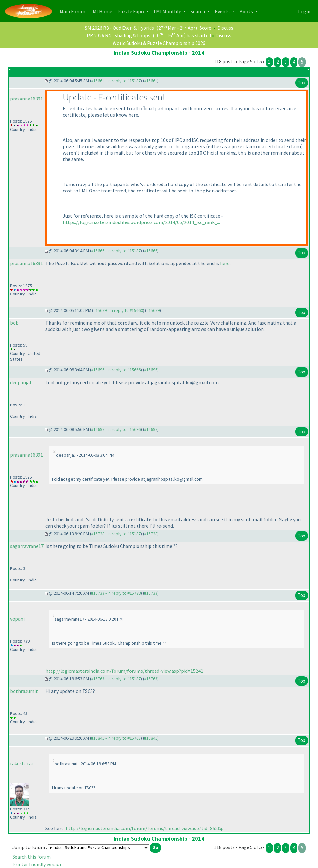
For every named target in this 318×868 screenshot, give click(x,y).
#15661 (151, 81)
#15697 (151, 429)
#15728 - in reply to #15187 (116, 534)
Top (302, 83)
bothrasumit (24, 691)
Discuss (225, 28)
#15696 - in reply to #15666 (116, 370)
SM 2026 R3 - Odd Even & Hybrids (119, 28)
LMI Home (103, 11)
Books (247, 11)
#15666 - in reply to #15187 (116, 251)
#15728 (151, 534)
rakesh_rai (21, 763)
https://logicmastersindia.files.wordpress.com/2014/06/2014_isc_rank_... (141, 222)
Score (205, 28)
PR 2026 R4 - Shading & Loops (118, 35)
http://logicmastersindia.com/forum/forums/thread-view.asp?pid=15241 (124, 671)
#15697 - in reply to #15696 (116, 429)
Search (198, 11)
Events (223, 11)
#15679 (153, 310)
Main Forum (74, 11)
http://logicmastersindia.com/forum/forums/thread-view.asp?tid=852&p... (146, 828)
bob (14, 323)
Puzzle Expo (131, 11)
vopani (17, 619)
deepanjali (21, 382)
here (225, 263)
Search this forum (32, 857)
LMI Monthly (168, 11)
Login (304, 11)
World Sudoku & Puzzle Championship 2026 (159, 43)
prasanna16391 (26, 99)
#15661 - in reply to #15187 (116, 81)
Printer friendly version (37, 864)
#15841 (151, 738)
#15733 (151, 593)
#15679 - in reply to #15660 (118, 310)
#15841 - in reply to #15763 (116, 738)
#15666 (151, 251)
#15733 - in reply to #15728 (116, 593)
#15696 (151, 370)
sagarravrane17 (27, 546)
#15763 (151, 679)
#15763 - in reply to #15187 (116, 679)
